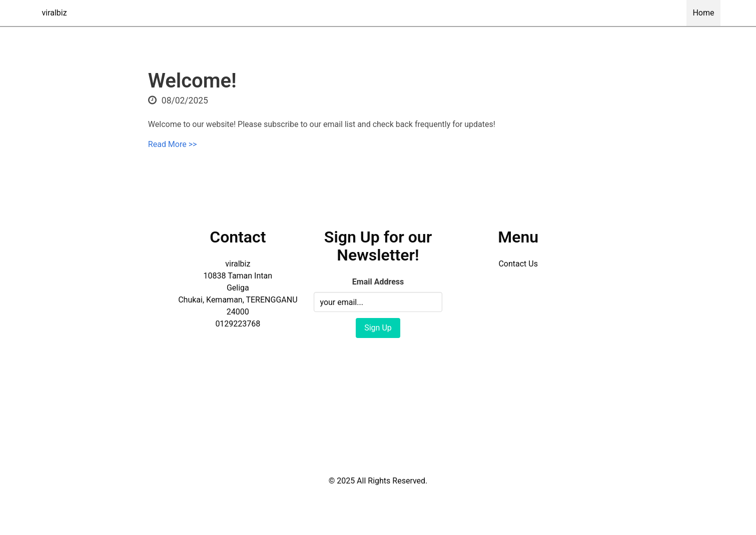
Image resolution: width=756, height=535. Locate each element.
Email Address (378, 282)
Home (703, 13)
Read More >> (173, 144)
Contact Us (518, 264)
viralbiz (55, 13)
